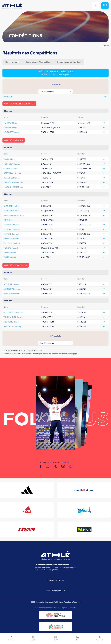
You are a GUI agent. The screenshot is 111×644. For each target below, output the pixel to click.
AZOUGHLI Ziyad (11, 322)
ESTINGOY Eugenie (12, 289)
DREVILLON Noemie (12, 173)
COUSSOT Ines (10, 169)
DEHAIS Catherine (12, 178)
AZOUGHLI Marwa (12, 284)
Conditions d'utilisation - (45, 608)
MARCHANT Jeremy (12, 326)
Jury (106, 96)
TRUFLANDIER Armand (14, 317)
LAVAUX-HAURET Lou (13, 182)
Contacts (72, 608)
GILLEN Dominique (12, 243)
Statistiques (8, 96)
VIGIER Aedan (10, 252)
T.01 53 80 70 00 (41, 570)
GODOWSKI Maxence (13, 313)
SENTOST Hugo (10, 123)
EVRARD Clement (11, 234)
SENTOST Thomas (11, 132)
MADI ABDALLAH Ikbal (14, 215)
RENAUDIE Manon (11, 294)
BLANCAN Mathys (11, 206)
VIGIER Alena (9, 159)
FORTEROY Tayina (12, 164)
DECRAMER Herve (12, 225)
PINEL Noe (8, 220)
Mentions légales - (61, 608)
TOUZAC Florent (11, 248)
